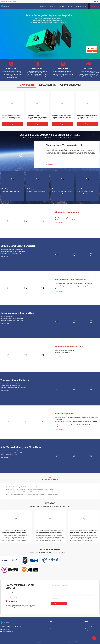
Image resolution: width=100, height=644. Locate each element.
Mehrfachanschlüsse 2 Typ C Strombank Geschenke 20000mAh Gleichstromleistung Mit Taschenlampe (76, 418)
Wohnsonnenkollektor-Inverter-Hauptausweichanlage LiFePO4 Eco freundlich (74, 283)
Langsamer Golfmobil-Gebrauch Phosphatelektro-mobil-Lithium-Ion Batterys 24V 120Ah (31, 493)
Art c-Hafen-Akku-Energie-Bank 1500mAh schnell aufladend (23, 488)
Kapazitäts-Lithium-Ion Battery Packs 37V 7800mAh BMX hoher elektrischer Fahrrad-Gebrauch (33, 495)
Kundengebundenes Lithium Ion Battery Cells (66, 220)
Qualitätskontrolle (54, 628)
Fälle (64, 626)
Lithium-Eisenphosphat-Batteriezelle (18, 246)
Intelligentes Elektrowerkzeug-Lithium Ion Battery (12, 320)
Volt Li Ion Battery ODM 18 (7, 317)
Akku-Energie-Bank (65, 414)
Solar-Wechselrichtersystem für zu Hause (21, 447)
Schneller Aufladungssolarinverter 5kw (10, 451)
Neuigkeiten (65, 624)
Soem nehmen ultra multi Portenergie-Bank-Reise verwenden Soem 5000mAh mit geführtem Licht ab (37, 117)
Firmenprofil (52, 624)
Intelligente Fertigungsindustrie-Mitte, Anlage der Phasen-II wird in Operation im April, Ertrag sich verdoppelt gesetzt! (50, 532)
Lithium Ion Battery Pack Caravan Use (64, 354)
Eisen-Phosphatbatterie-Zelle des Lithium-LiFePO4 (13, 251)
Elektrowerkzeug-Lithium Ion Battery (18, 313)
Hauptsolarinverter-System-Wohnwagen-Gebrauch (13, 453)
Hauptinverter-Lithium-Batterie (70, 279)
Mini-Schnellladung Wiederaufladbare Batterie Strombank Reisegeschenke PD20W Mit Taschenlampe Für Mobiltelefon (76, 422)
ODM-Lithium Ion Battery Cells (62, 218)
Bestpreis (12, 124)
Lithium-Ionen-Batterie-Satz (69, 347)
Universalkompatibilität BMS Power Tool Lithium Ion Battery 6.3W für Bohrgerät (87, 117)
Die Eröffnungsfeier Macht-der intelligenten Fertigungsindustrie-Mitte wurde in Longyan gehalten (14, 532)
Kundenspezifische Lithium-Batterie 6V (64, 350)
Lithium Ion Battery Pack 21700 (63, 352)
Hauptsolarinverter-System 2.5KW (9, 455)
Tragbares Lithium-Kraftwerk (15, 380)
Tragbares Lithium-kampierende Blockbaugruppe (12, 384)
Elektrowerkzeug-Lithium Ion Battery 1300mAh (12, 319)
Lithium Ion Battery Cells (67, 212)
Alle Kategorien (87, 630)
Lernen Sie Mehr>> (50, 164)
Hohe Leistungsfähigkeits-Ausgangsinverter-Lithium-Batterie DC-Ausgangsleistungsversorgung (71, 288)
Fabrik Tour (52, 626)
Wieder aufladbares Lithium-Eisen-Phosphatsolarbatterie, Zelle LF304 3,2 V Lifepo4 (62, 117)
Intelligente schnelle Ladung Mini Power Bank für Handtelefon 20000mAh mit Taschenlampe (74, 426)
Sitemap (65, 628)
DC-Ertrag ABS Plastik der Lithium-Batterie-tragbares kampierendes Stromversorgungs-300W (12, 117)
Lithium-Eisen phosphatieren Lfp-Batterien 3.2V (12, 250)
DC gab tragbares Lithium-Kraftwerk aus (10, 386)
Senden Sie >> (59, 604)
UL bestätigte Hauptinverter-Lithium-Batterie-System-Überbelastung (71, 285)
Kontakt (52, 630)
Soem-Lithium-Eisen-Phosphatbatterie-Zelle (11, 253)
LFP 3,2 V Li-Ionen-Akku (61, 216)
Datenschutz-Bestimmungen (68, 630)
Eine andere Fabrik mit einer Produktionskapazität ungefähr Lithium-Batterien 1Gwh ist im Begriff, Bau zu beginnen (84, 532)
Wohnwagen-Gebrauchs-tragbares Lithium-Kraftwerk (13, 388)
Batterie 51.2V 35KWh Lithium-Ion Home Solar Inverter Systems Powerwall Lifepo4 (29, 490)
